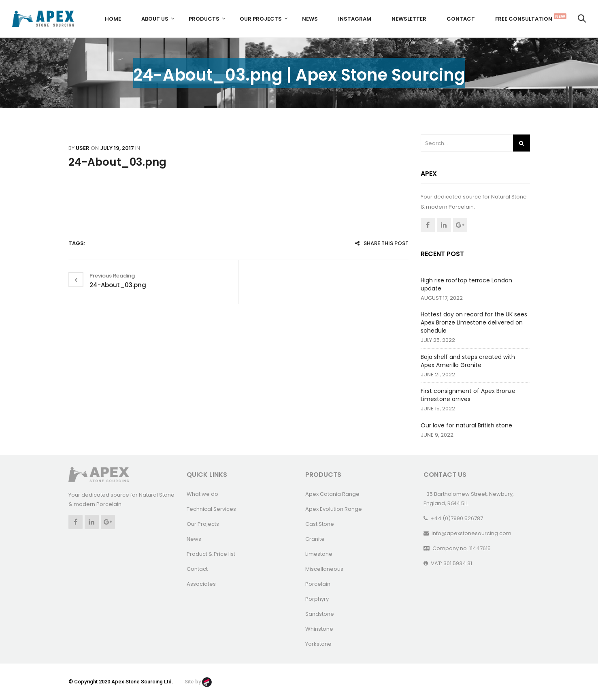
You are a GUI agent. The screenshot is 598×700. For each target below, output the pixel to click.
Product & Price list (211, 554)
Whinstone (319, 629)
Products (204, 19)
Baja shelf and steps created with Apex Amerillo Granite (468, 361)
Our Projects (261, 19)
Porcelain (318, 584)
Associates (201, 584)
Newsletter (409, 19)
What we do (202, 494)
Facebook (428, 225)
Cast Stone (320, 524)
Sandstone (320, 614)
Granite (315, 539)
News (310, 19)
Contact (461, 19)
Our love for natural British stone (466, 425)
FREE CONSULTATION (527, 18)
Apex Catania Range (332, 494)
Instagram (355, 19)
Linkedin (444, 225)
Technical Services (211, 509)
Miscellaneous (324, 569)
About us (155, 19)
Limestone (319, 554)
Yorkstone (318, 644)
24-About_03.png (117, 162)
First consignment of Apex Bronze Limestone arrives (468, 395)
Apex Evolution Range (334, 509)
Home (113, 19)
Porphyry (317, 599)
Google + (460, 225)
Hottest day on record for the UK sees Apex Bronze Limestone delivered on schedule (474, 322)
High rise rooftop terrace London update (466, 284)
